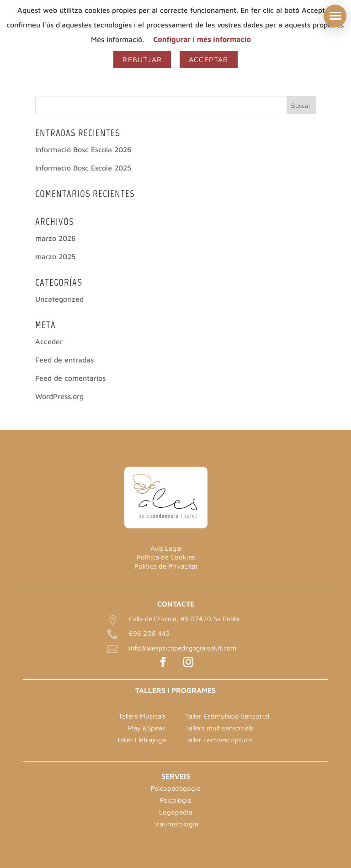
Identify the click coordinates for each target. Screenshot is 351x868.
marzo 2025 (55, 256)
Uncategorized (59, 299)
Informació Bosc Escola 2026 (83, 149)
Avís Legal (166, 548)
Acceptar (209, 59)
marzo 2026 (56, 238)
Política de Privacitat (166, 566)
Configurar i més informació (202, 39)
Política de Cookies (166, 557)
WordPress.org (59, 396)
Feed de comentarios (70, 378)
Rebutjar (142, 59)
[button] (335, 16)
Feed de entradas (64, 360)
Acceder (49, 341)
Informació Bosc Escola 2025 (83, 168)
